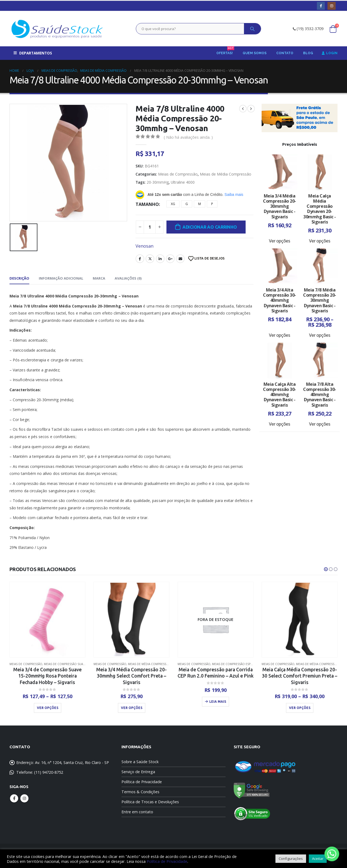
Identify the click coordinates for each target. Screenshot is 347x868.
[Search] (252, 29)
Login (330, 53)
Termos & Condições (140, 792)
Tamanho (147, 204)
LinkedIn (160, 259)
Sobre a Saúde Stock (140, 762)
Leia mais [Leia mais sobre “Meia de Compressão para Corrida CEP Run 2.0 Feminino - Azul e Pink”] (218, 702)
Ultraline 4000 (183, 182)
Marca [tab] (99, 278)
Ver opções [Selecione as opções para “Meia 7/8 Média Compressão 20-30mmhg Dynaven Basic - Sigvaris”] (320, 335)
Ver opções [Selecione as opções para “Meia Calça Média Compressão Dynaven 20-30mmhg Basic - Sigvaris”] (320, 241)
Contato (285, 53)
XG (173, 204)
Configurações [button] (291, 859)
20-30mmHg (158, 182)
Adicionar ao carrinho (210, 227)
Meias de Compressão (178, 174)
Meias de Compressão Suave (65, 664)
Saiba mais (234, 195)
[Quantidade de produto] (150, 227)
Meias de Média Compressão (226, 174)
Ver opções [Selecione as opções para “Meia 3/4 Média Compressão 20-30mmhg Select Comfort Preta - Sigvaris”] (132, 708)
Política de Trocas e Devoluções (150, 802)
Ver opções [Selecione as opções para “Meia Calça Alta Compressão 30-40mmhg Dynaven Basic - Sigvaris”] (279, 424)
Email (180, 259)
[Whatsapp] (332, 854)
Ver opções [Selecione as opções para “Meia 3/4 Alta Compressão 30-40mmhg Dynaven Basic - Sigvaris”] (279, 335)
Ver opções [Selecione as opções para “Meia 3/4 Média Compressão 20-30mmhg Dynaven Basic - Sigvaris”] (279, 241)
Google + (170, 259)
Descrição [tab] (19, 278)
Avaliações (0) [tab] (128, 278)
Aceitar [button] (318, 859)
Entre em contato (137, 812)
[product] (47, 619)
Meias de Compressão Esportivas (237, 664)
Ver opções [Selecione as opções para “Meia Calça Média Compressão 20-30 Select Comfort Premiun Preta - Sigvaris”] (300, 708)
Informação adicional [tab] (61, 278)
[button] (326, 569)
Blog (308, 53)
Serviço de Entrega (138, 772)
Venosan (144, 246)
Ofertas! (225, 51)
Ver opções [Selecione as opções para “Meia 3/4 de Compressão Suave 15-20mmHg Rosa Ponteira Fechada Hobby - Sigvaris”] (48, 708)
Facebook (140, 259)
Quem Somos (255, 53)
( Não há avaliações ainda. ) (188, 137)
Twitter (150, 259)
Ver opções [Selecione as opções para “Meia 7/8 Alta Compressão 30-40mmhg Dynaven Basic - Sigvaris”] (320, 424)
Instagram (24, 799)
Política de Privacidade (142, 782)
